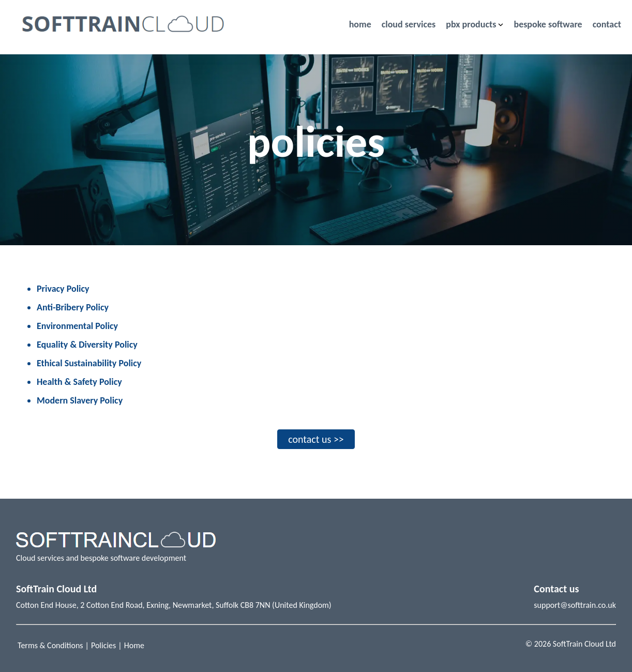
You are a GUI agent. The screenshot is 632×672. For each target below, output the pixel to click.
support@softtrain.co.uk (575, 605)
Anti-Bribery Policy (73, 307)
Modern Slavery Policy (80, 400)
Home (134, 645)
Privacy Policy (63, 289)
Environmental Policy (77, 326)
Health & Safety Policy (79, 382)
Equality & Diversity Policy (87, 345)
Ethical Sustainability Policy (89, 363)
